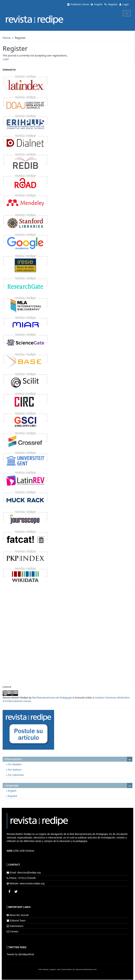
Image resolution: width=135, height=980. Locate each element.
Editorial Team (18, 921)
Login (124, 4)
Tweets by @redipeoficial (20, 954)
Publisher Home (78, 4)
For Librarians (16, 775)
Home (7, 38)
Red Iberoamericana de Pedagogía (52, 698)
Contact (14, 931)
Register (111, 4)
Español (12, 796)
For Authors (14, 770)
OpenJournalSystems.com (86, 969)
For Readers (15, 764)
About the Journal (19, 915)
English (97, 4)
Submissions (16, 926)
